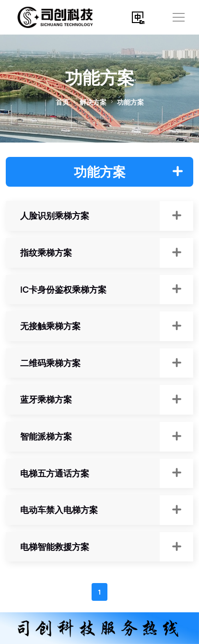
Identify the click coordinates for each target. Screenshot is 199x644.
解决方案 (93, 102)
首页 (62, 102)
